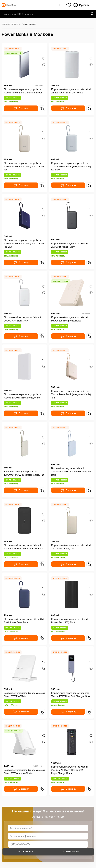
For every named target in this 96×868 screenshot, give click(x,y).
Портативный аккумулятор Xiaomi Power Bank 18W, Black (70, 621)
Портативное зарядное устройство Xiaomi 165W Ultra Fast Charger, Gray (71, 695)
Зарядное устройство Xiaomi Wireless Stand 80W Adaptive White (24, 772)
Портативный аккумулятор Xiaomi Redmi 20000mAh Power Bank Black (24, 547)
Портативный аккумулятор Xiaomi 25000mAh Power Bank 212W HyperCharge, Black (70, 770)
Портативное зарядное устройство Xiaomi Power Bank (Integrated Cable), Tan (24, 167)
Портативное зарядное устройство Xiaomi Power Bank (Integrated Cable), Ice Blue (71, 167)
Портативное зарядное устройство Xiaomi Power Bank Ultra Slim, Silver (23, 91)
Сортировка (25, 852)
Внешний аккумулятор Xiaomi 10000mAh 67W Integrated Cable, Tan (24, 473)
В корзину (21, 108)
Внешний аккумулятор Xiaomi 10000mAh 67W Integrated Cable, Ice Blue (71, 472)
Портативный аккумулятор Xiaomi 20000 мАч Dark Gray (70, 245)
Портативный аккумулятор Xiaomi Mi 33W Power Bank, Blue (24, 621)
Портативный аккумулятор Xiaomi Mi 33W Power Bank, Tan (71, 547)
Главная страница (11, 24)
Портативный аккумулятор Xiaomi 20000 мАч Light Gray (22, 319)
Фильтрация (71, 852)
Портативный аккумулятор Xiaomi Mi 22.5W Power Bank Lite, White (71, 91)
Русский (81, 5)
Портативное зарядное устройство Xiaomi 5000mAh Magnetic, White (23, 396)
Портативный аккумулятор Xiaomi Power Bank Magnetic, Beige (70, 319)
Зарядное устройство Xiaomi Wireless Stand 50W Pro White (24, 695)
